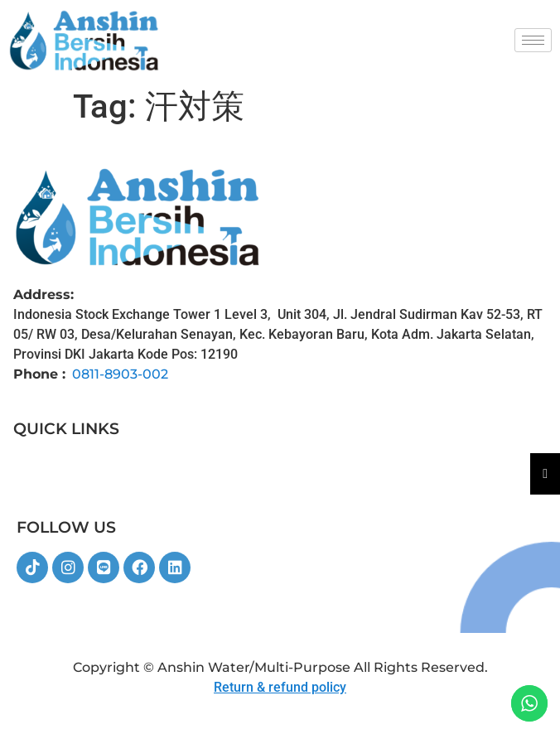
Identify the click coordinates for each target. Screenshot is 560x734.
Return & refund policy (280, 687)
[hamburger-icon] (533, 40)
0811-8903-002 (120, 374)
